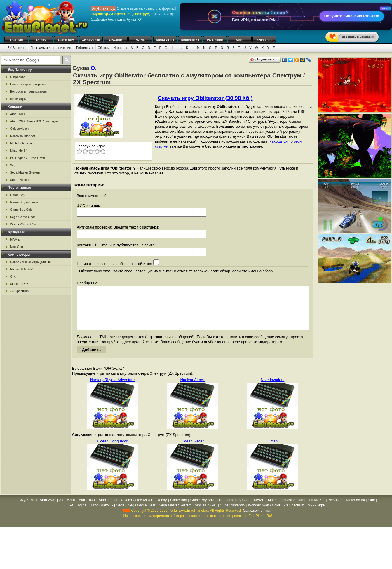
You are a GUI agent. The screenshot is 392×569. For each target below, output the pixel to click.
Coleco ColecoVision (137, 509)
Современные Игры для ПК (30, 262)
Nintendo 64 (190, 40)
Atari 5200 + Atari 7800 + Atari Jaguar (88, 509)
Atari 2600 (17, 114)
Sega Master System (25, 172)
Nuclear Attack (193, 389)
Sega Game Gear (22, 217)
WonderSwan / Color (25, 224)
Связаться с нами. (258, 519)
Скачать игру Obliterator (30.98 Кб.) (205, 98)
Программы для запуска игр (51, 48)
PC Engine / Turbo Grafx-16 (30, 158)
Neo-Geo (16, 247)
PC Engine (215, 40)
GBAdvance (91, 40)
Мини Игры (165, 40)
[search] (30, 60)
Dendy (41, 40)
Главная (16, 40)
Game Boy (66, 40)
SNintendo (265, 40)
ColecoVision (19, 129)
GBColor (115, 40)
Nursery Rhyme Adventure (112, 389)
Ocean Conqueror (112, 450)
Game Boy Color (22, 210)
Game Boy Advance (24, 202)
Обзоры (104, 48)
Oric (13, 276)
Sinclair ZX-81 (20, 284)
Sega (240, 40)
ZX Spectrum (17, 48)
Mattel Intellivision (23, 143)
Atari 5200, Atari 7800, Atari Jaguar (35, 121)
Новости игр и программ (28, 84)
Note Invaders (272, 389)
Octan (272, 450)
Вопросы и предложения (28, 91)
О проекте (18, 77)
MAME (140, 40)
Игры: (117, 48)
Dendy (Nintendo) (22, 136)
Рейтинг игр (85, 48)
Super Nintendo (21, 180)
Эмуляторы (28, 509)
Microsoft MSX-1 (22, 269)
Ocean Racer (192, 450)
